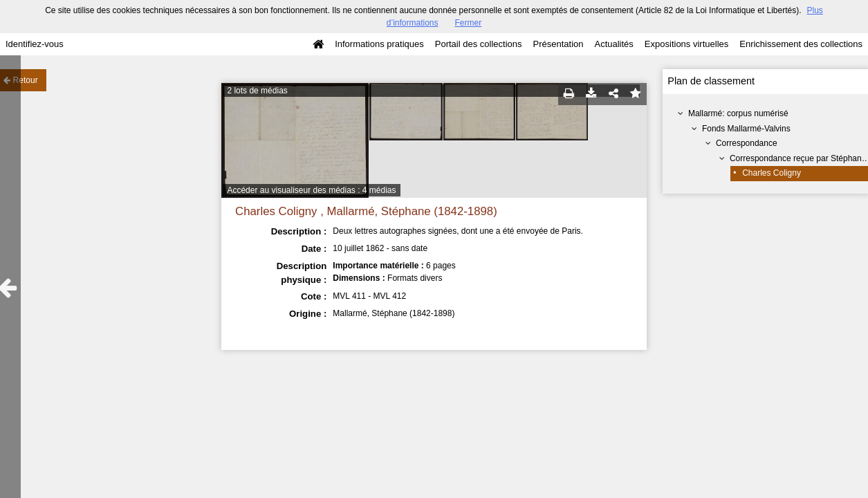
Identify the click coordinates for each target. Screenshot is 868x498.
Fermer (469, 23)
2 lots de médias (257, 91)
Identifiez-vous (35, 44)
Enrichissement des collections (801, 44)
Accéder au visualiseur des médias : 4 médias (311, 190)
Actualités (613, 44)
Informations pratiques (379, 44)
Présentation (558, 44)
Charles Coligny (772, 173)
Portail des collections (479, 44)
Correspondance (747, 143)
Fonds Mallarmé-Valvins (746, 129)
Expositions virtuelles (686, 44)
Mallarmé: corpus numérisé (738, 113)
